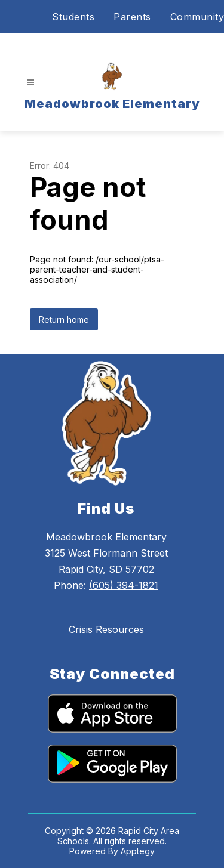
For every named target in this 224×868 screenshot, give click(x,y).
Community (197, 17)
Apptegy (138, 851)
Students (73, 17)
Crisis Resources (106, 629)
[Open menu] (31, 83)
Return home (64, 319)
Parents (132, 17)
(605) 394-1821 (124, 585)
